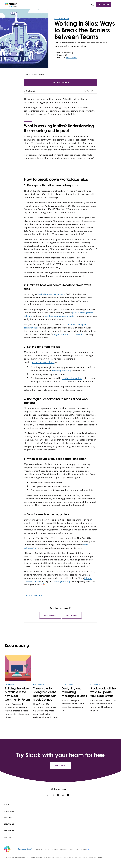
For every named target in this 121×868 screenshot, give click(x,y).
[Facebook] (58, 795)
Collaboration (62, 18)
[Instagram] (53, 795)
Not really (72, 615)
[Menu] (115, 5)
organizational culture (43, 362)
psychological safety (61, 371)
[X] (63, 795)
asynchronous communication (69, 334)
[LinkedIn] (48, 795)
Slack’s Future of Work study (51, 294)
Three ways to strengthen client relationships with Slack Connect (45, 694)
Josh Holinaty (71, 57)
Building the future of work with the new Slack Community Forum (17, 694)
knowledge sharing (61, 581)
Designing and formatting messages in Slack (74, 692)
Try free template (61, 83)
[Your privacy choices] (78, 849)
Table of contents (35, 74)
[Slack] (11, 5)
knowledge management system (60, 316)
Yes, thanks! (50, 615)
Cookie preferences (60, 849)
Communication (34, 595)
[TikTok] (73, 795)
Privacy (39, 849)
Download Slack (26, 849)
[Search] (93, 5)
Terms (47, 849)
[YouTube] (68, 795)
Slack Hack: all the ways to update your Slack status (103, 692)
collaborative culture (72, 378)
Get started (104, 5)
